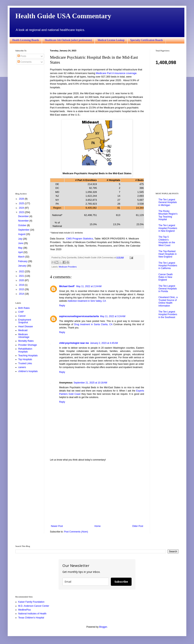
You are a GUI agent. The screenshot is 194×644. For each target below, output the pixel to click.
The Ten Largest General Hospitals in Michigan (168, 202)
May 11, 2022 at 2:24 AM (89, 286)
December (24, 216)
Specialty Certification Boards (147, 40)
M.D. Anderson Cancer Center (34, 606)
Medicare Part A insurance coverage (116, 73)
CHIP (21, 312)
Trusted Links (25, 363)
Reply (62, 306)
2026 (22, 199)
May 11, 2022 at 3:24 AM (113, 316)
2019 (22, 285)
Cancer (22, 316)
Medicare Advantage (24, 336)
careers (22, 367)
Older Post (138, 526)
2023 (22, 212)
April (21, 252)
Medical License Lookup (111, 40)
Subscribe (121, 582)
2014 (22, 294)
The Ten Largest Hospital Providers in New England (168, 228)
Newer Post (57, 526)
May (21, 248)
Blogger (103, 627)
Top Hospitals (25, 359)
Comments (24, 62)
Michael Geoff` (67, 286)
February (23, 261)
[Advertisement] (97, 493)
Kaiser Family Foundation (31, 602)
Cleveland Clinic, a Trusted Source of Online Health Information (168, 301)
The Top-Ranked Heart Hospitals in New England (168, 254)
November (24, 221)
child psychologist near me (74, 343)
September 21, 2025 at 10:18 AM (90, 383)
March (22, 257)
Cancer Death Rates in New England (166, 277)
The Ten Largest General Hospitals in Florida (168, 289)
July (20, 239)
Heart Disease (26, 327)
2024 (22, 208)
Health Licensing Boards (26, 40)
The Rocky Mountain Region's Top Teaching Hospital (168, 215)
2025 (22, 203)
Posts (22, 56)
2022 (22, 272)
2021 (22, 276)
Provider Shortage (28, 345)
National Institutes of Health (32, 614)
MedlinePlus (24, 610)
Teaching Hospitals (28, 356)
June (21, 243)
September (24, 230)
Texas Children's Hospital (31, 618)
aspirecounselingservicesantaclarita (79, 316)
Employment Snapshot (25, 321)
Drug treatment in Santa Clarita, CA (93, 324)
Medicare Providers (68, 267)
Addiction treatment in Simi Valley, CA (87, 301)
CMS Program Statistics (80, 239)
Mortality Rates (26, 341)
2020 (22, 280)
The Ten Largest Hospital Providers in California (168, 266)
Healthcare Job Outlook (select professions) (68, 40)
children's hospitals (28, 371)
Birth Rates (24, 308)
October (22, 225)
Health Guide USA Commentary (63, 16)
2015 (22, 289)
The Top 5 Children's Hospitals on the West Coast (167, 241)
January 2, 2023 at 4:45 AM (104, 343)
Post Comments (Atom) (76, 532)
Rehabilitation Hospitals (25, 350)
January (22, 266)
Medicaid (23, 330)
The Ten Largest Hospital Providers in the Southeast (168, 315)
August (22, 234)
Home (98, 526)
